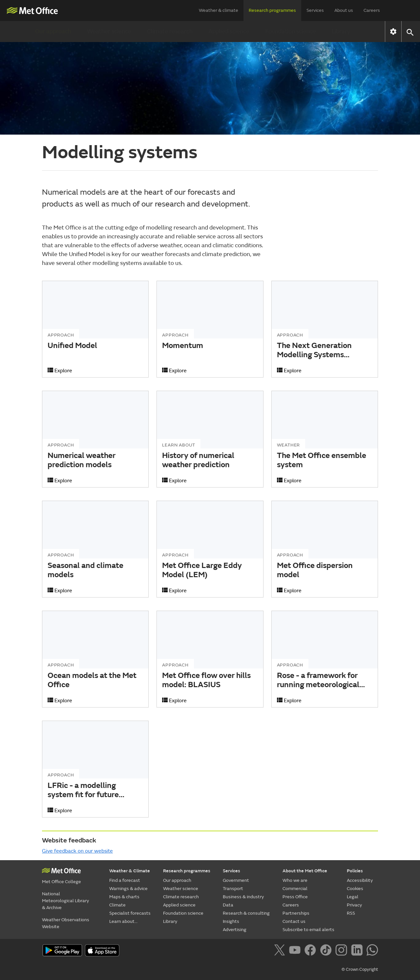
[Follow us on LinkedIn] (358, 951)
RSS (351, 913)
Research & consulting (246, 913)
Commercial (295, 889)
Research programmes (272, 10)
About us (344, 10)
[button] (410, 32)
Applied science (229, 31)
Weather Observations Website (66, 923)
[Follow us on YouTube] (296, 951)
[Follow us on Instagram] (342, 951)
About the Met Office (305, 871)
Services (315, 10)
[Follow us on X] (281, 951)
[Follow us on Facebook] (312, 951)
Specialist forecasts (130, 913)
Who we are (295, 880)
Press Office (295, 897)
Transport (233, 889)
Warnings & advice (128, 889)
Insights (231, 921)
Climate (117, 905)
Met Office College (62, 882)
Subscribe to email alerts (308, 930)
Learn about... (123, 921)
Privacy (354, 905)
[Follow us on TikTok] (327, 951)
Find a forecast (125, 880)
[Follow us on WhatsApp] (372, 951)
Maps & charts (124, 897)
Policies (355, 871)
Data (228, 905)
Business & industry (243, 897)
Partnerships (296, 913)
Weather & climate (219, 10)
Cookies (355, 889)
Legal (353, 897)
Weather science (109, 31)
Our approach (53, 31)
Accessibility (360, 880)
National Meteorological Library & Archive (65, 901)
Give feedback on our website (77, 851)
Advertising (235, 930)
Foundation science (291, 31)
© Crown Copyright (360, 969)
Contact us (294, 921)
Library (341, 31)
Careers (372, 10)
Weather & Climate (130, 871)
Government (236, 880)
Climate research (170, 31)
